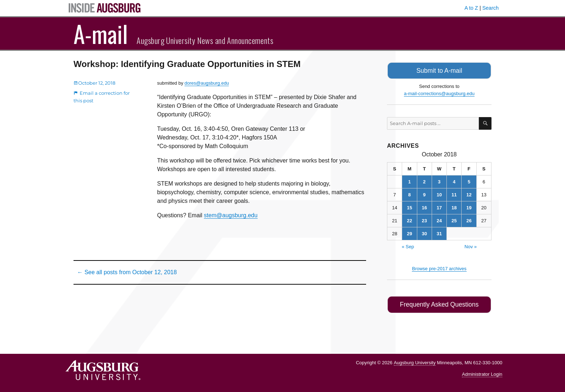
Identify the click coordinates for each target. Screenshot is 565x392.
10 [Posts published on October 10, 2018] (439, 194)
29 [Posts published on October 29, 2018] (409, 233)
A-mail (101, 34)
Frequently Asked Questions (439, 303)
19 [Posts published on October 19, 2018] (469, 207)
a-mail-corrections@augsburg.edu (439, 92)
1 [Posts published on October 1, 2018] (410, 181)
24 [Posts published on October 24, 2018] (439, 220)
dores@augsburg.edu (207, 83)
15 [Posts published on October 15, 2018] (409, 207)
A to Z (471, 8)
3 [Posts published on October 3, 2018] (439, 181)
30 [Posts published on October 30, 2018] (424, 233)
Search (490, 8)
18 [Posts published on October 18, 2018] (454, 207)
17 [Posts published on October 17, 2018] (439, 207)
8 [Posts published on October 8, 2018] (410, 194)
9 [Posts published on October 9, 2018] (424, 194)
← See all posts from (127, 272)
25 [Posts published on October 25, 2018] (454, 220)
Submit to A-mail (439, 70)
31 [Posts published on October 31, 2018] (439, 233)
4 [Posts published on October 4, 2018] (454, 181)
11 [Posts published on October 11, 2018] (454, 194)
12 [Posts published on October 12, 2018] (469, 194)
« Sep (408, 246)
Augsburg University (415, 360)
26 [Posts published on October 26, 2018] (469, 220)
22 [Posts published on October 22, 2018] (409, 220)
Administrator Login (482, 372)
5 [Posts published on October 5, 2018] (469, 181)
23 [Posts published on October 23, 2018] (424, 220)
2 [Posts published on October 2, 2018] (424, 181)
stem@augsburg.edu (231, 215)
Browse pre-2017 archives (439, 268)
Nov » (471, 246)
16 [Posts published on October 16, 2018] (424, 207)
